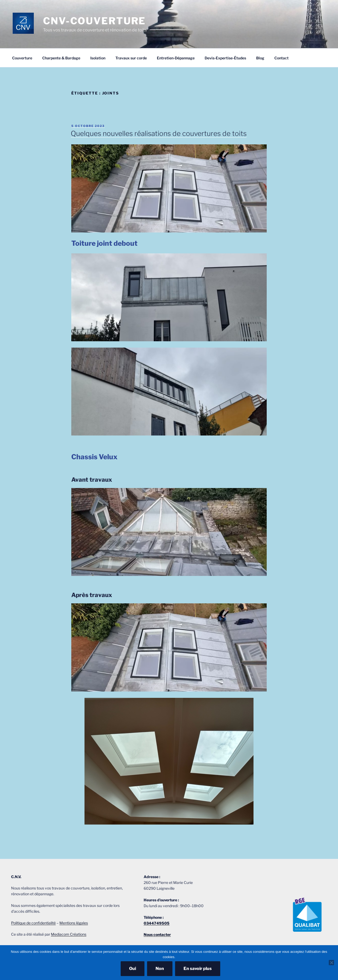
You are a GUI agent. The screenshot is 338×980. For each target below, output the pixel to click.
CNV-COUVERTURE (94, 21)
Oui (133, 969)
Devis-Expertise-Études (225, 58)
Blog (260, 58)
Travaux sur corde (131, 58)
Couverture (22, 58)
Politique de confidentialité (33, 923)
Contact (281, 58)
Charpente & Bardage (61, 58)
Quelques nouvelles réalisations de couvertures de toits (159, 133)
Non (160, 969)
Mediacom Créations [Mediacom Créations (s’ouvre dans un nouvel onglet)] (69, 934)
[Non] (331, 963)
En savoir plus (198, 969)
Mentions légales (74, 923)
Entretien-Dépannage (176, 58)
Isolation (98, 58)
